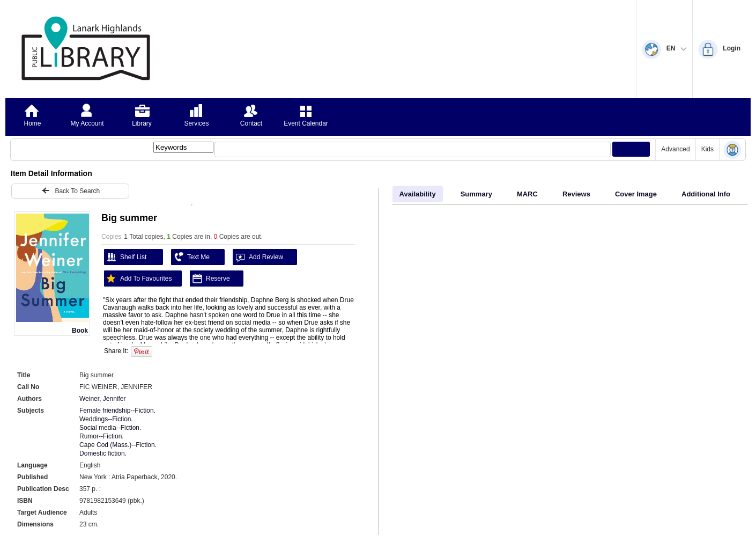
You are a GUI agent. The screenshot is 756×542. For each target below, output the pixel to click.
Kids (707, 149)
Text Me (190, 257)
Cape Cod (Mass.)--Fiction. (118, 445)
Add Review (258, 257)
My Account (87, 123)
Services (196, 123)
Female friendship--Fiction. (117, 411)
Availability (418, 194)
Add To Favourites (138, 279)
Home (32, 123)
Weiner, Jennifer (103, 399)
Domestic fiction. (103, 453)
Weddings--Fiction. (106, 419)
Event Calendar (306, 123)
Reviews (576, 194)
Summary (476, 194)
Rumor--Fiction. (102, 436)
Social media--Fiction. (110, 428)
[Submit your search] (631, 149)
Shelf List (125, 257)
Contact (251, 123)
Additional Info (706, 194)
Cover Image (636, 194)
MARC (527, 194)
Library (142, 123)
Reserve (210, 279)
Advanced (675, 149)
